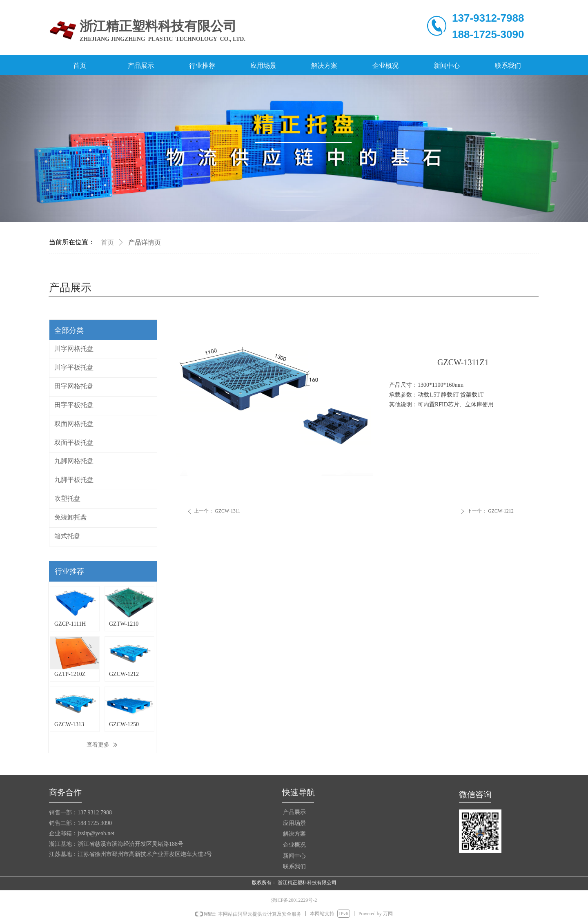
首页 (107, 242)
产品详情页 (145, 242)
